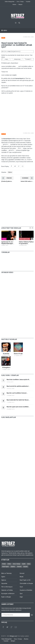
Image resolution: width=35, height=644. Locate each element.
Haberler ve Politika (7, 590)
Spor (21, 594)
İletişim (20, 4)
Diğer (21, 597)
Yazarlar (28, 2)
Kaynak (25, 567)
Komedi (22, 573)
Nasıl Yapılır (5, 567)
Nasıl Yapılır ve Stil (25, 239)
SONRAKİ (28, 178)
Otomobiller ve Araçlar (26, 583)
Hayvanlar (4, 583)
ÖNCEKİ (7, 178)
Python (10, 172)
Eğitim (3, 577)
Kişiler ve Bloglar (6, 597)
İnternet (19, 567)
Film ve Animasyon (7, 587)
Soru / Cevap (20, 2)
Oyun (21, 587)
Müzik (4, 239)
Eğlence (4, 580)
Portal (4, 564)
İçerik (24, 564)
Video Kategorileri (10, 2)
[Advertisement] (17, 113)
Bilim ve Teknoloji (6, 573)
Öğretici (13, 567)
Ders (29, 564)
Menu (5, 30)
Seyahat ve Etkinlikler (26, 590)
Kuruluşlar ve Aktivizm (8, 594)
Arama (14, 4)
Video (9, 564)
